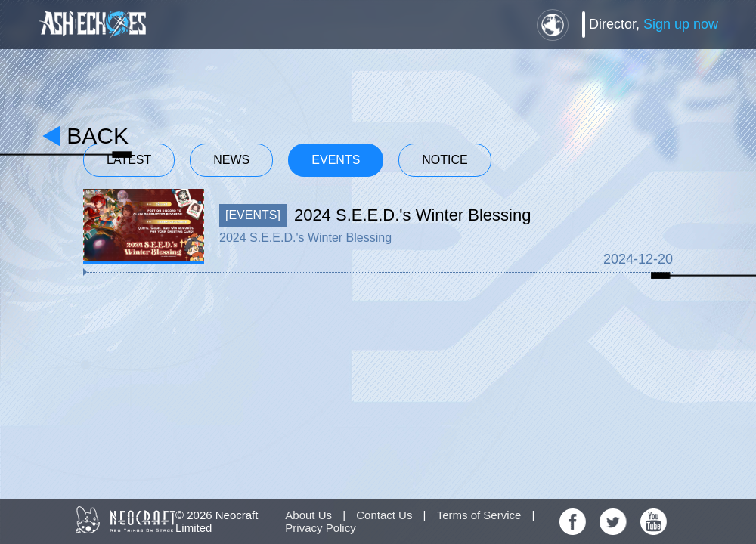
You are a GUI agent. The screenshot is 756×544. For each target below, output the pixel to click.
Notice (445, 160)
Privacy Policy (320, 528)
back (98, 136)
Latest (129, 160)
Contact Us (384, 515)
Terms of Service (479, 515)
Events (336, 160)
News (231, 160)
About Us (308, 515)
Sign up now (681, 24)
